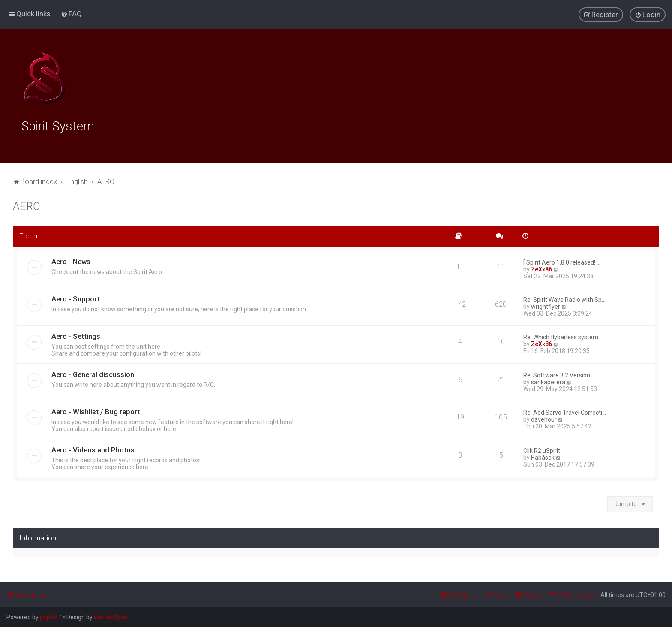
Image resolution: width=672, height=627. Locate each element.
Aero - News (71, 260)
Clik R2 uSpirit (542, 449)
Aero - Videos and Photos (93, 449)
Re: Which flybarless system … (563, 336)
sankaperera (548, 381)
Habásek (543, 456)
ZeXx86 (541, 268)
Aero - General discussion (93, 373)
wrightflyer (546, 305)
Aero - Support (75, 298)
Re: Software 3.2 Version (557, 374)
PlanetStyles (111, 617)
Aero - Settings (76, 335)
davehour (544, 418)
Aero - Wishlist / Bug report (96, 410)
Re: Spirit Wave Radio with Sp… (564, 298)
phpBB (49, 617)
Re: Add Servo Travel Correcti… (565, 411)
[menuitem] (71, 14)
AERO (27, 205)
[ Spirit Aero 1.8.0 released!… (561, 261)
